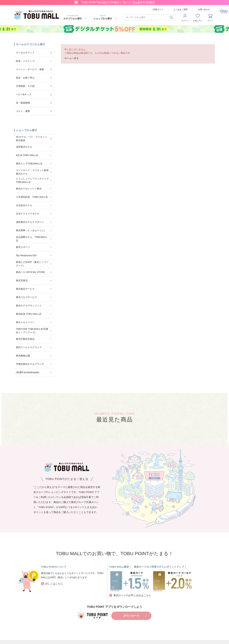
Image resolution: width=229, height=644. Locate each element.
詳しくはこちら (54, 584)
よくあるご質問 (181, 10)
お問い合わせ (204, 10)
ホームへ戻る (72, 58)
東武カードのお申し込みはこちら (132, 595)
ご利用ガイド (157, 10)
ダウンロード (131, 616)
